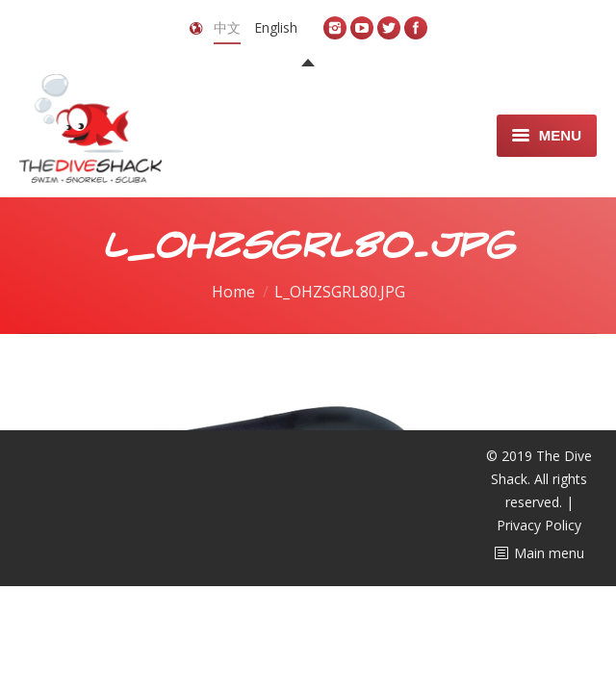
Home (233, 292)
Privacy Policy (539, 525)
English (276, 27)
